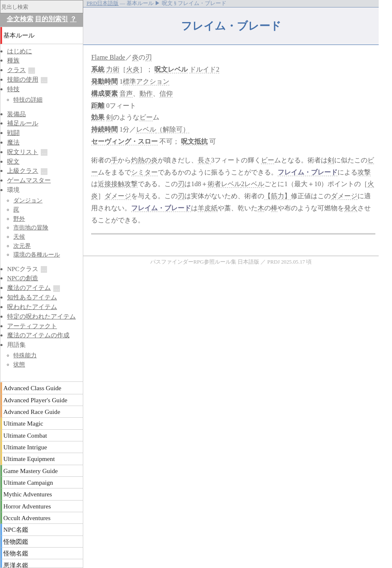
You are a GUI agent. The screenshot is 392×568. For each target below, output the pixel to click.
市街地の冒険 (31, 227)
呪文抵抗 (194, 141)
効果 (98, 117)
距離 (98, 106)
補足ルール (23, 123)
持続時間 (104, 129)
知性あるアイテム (32, 297)
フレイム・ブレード (308, 172)
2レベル (253, 184)
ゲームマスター (29, 180)
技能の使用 (23, 79)
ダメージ (118, 196)
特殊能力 (25, 355)
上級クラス (23, 171)
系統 (98, 69)
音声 (126, 93)
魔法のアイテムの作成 (38, 335)
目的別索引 (52, 19)
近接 (104, 184)
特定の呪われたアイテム (41, 316)
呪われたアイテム (32, 307)
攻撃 (364, 172)
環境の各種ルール (37, 254)
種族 (13, 60)
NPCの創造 (23, 278)
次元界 (22, 246)
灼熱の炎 (144, 160)
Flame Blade (108, 57)
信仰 (166, 93)
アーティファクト (32, 326)
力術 (113, 69)
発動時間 (104, 81)
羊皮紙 (208, 208)
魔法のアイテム (29, 288)
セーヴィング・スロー (124, 141)
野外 (19, 219)
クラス (16, 70)
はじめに (20, 51)
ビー (146, 117)
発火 (351, 208)
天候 (19, 237)
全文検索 (20, 19)
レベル (178, 69)
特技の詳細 (28, 100)
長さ (204, 160)
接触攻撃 (124, 184)
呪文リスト (23, 152)
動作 (146, 93)
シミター (144, 172)
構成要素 (104, 93)
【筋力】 (278, 196)
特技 (13, 89)
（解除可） (173, 129)
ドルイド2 (204, 69)
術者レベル (224, 184)
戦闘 (13, 133)
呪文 (161, 69)
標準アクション (146, 81)
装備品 (16, 114)
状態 (19, 364)
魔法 (13, 142)
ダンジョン (28, 200)
